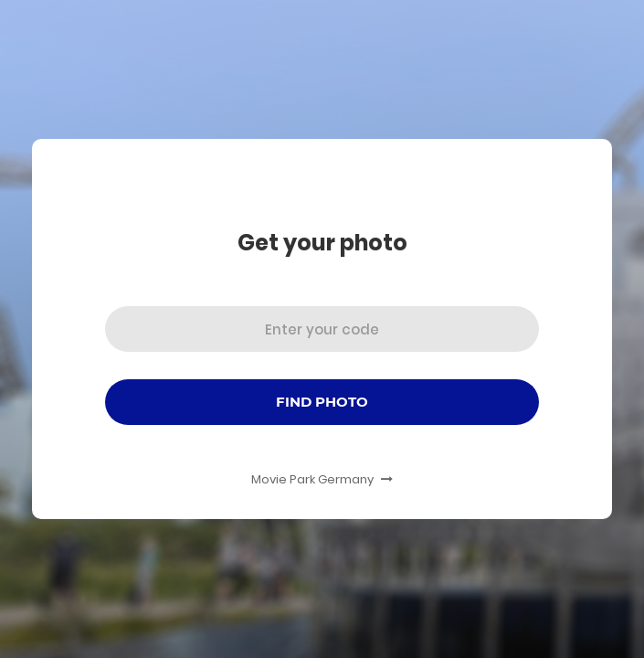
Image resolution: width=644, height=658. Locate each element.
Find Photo (322, 402)
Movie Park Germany (322, 479)
